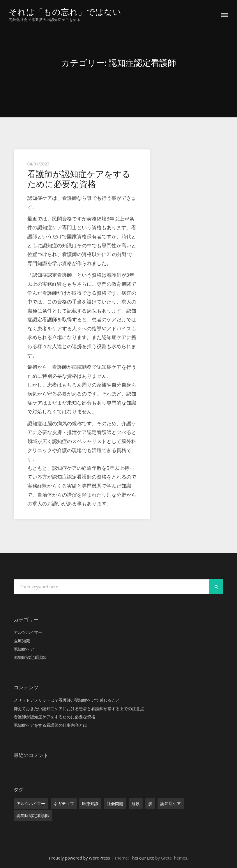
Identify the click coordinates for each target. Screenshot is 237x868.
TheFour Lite (142, 858)
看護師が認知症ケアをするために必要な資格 (79, 179)
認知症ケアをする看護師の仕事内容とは (50, 725)
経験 (136, 803)
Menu (225, 15)
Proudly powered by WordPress (79, 858)
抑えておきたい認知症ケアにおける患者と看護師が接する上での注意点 (79, 708)
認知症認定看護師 (30, 657)
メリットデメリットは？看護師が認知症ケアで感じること (67, 700)
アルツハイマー (28, 632)
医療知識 (22, 641)
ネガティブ (64, 803)
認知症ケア (24, 649)
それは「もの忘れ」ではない (67, 12)
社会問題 (115, 803)
